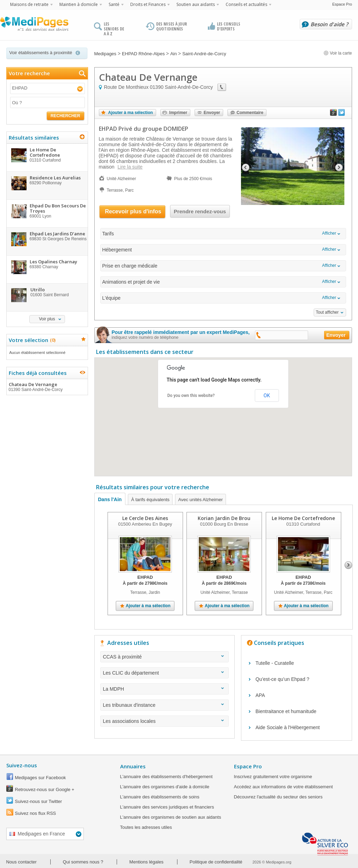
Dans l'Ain (110, 499)
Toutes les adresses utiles (146, 827)
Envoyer (212, 113)
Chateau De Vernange (47, 387)
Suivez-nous (22, 765)
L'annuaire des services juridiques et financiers (167, 807)
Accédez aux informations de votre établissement (283, 787)
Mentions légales (146, 862)
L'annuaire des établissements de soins (160, 797)
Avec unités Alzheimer (200, 500)
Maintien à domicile (79, 4)
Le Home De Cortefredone (303, 518)
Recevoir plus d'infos (133, 211)
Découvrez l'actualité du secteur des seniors (278, 797)
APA (260, 695)
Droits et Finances (148, 4)
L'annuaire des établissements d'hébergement (166, 777)
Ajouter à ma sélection (131, 113)
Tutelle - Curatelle (275, 663)
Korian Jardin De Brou (224, 518)
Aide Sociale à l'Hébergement (288, 727)
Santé (114, 4)
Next (348, 565)
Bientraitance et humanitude (286, 711)
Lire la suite (130, 167)
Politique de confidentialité (216, 862)
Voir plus (47, 319)
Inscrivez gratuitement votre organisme (273, 777)
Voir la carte (338, 53)
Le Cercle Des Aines (145, 518)
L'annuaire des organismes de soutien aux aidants (171, 817)
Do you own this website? (191, 396)
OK (267, 396)
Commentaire (250, 113)
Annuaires (133, 766)
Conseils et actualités (246, 4)
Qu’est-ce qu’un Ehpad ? (283, 679)
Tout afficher (327, 312)
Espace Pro (342, 4)
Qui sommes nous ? (83, 862)
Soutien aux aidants (196, 4)
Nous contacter (21, 862)
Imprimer (178, 113)
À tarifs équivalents (150, 500)
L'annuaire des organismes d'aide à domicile (165, 787)
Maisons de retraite (29, 4)
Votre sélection (31, 340)
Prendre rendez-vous (200, 211)
